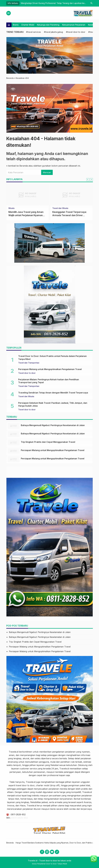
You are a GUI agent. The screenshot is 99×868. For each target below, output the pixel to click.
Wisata (11, 208)
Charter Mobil (28, 25)
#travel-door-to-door (76, 32)
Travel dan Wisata (60, 208)
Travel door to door (27, 373)
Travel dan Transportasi (29, 363)
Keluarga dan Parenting (48, 25)
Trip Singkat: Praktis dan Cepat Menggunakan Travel (48, 442)
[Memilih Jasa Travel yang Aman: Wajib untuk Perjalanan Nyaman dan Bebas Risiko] (28, 195)
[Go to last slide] (88, 180)
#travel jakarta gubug (53, 32)
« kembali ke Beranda (17, 166)
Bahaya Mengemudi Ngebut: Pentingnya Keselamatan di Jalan (53, 425)
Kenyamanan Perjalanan (74, 25)
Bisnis (16, 25)
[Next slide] (91, 180)
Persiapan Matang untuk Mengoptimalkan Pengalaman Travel (50, 369)
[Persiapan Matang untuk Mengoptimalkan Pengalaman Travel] (14, 451)
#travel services (34, 32)
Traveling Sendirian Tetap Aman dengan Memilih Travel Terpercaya (53, 393)
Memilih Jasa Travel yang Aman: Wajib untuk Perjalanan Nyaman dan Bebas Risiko (26, 215)
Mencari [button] (47, 172)
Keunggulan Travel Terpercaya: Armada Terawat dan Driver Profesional (69, 215)
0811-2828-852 (18, 814)
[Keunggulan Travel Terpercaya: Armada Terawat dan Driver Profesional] (72, 195)
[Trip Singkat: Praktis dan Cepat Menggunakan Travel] (14, 443)
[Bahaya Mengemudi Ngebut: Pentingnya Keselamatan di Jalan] (14, 426)
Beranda (10, 843)
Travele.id (14, 752)
